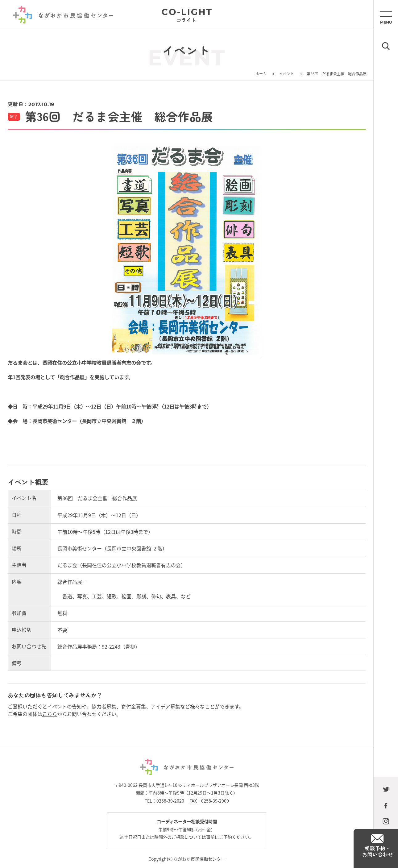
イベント (287, 74)
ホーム (261, 74)
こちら (50, 714)
